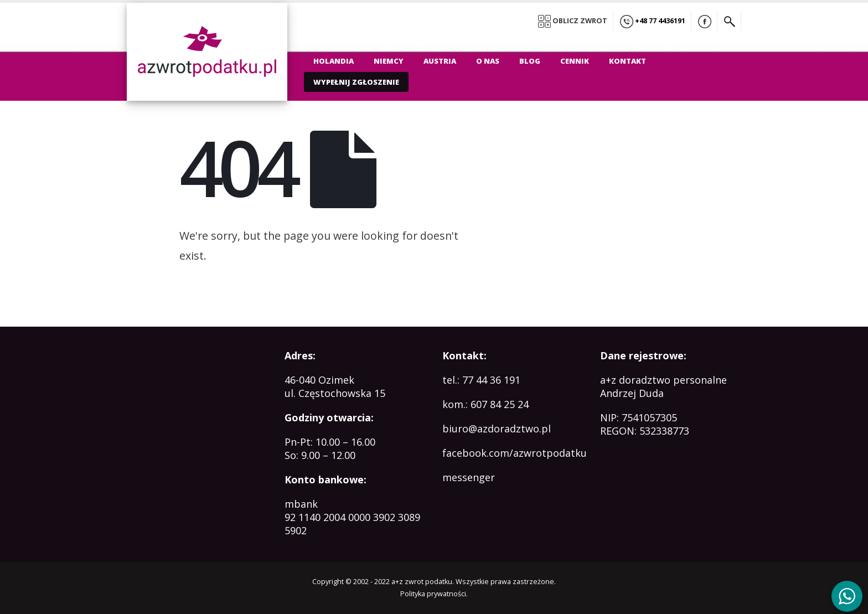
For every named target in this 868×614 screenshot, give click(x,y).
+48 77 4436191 (653, 22)
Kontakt (627, 61)
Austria (440, 61)
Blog (530, 61)
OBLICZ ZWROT (573, 21)
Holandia (334, 61)
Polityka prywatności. (434, 594)
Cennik (575, 61)
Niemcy (389, 61)
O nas (488, 61)
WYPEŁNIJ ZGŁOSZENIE (356, 82)
